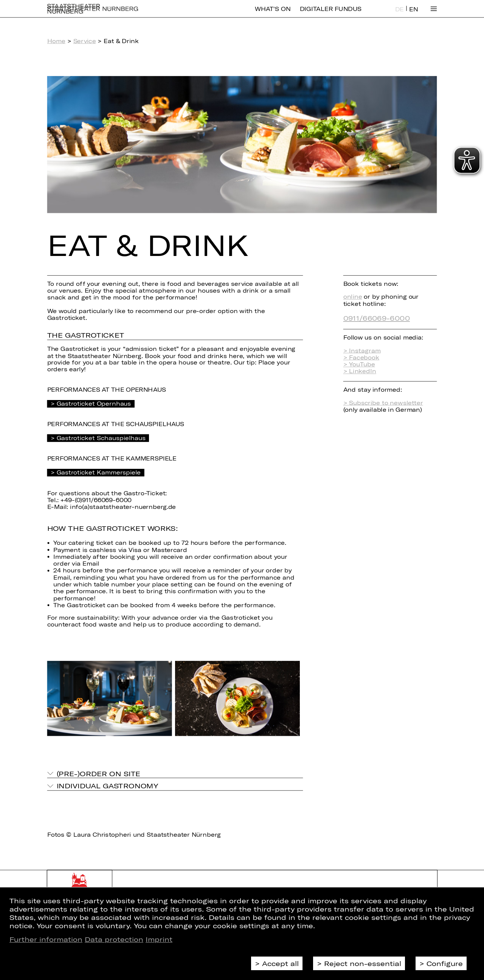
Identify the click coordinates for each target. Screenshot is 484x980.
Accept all (280, 963)
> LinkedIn (360, 371)
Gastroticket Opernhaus (94, 403)
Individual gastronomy (107, 786)
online (353, 296)
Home (56, 41)
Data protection (114, 939)
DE (399, 15)
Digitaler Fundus (331, 14)
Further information (46, 939)
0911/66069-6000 (377, 318)
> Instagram (362, 350)
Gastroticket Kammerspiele (99, 472)
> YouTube (359, 364)
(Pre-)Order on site (99, 773)
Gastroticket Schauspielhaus (101, 438)
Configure (445, 963)
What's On (273, 14)
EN (413, 15)
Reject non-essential (363, 963)
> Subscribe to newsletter (383, 403)
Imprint (159, 939)
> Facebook (361, 357)
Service (85, 41)
